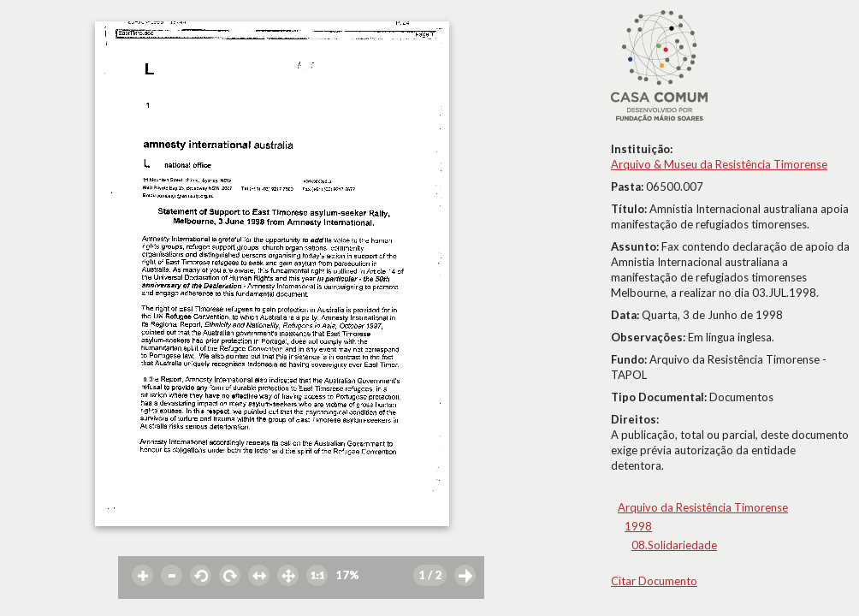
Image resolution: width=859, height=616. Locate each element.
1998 (638, 526)
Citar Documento (654, 581)
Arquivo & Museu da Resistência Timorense (719, 164)
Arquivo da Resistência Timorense (703, 507)
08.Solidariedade (674, 545)
